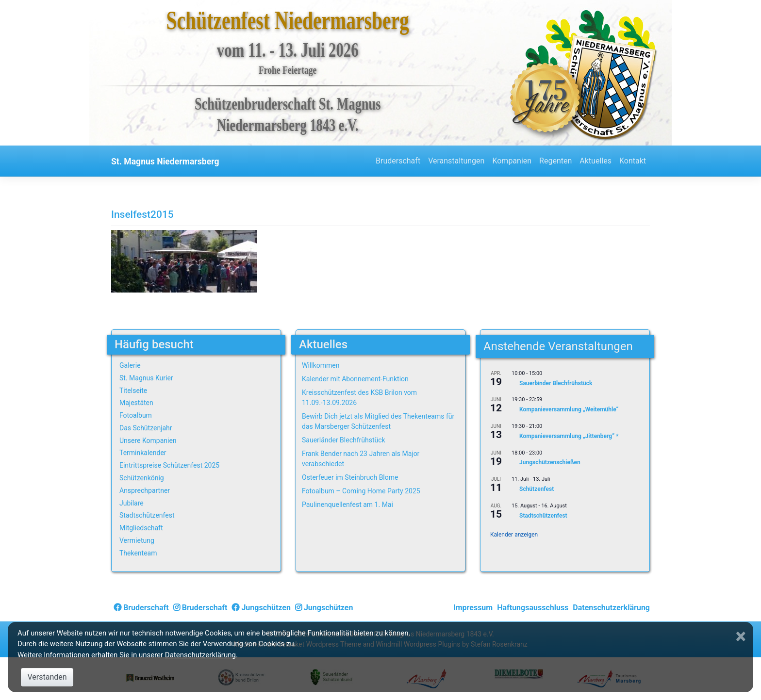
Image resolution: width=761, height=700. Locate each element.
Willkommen (321, 365)
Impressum (473, 608)
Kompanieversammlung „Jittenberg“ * (569, 436)
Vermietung (137, 540)
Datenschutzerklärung (611, 608)
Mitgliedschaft (141, 528)
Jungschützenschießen (550, 463)
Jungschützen (261, 608)
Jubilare (132, 503)
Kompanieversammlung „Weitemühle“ (569, 410)
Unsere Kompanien (148, 440)
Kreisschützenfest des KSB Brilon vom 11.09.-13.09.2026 (359, 398)
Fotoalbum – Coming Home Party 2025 (361, 491)
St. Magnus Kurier (146, 378)
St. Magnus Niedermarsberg (165, 162)
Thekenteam (138, 553)
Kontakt (633, 161)
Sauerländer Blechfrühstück (344, 440)
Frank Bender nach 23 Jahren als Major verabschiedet (361, 459)
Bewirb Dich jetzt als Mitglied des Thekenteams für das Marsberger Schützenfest (378, 421)
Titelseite (133, 391)
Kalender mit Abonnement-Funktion (355, 379)
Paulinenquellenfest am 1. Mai (347, 505)
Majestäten (136, 403)
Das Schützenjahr (146, 428)
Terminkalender (143, 453)
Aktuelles (596, 161)
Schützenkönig (142, 478)
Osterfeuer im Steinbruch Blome (350, 477)
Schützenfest (537, 489)
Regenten (555, 161)
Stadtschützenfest (147, 515)
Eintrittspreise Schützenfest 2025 (169, 465)
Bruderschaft (398, 161)
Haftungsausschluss (533, 608)
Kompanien (512, 161)
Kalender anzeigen (514, 535)
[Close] (742, 636)
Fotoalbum (136, 415)
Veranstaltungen (456, 161)
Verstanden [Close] (47, 677)
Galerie (130, 365)
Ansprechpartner (145, 490)
